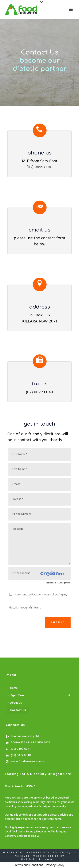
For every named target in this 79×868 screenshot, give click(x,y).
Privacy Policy (55, 865)
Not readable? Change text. (58, 583)
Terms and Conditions (29, 865)
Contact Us (17, 710)
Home (13, 688)
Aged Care (17, 696)
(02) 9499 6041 (39, 167)
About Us (15, 703)
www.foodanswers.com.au (28, 762)
